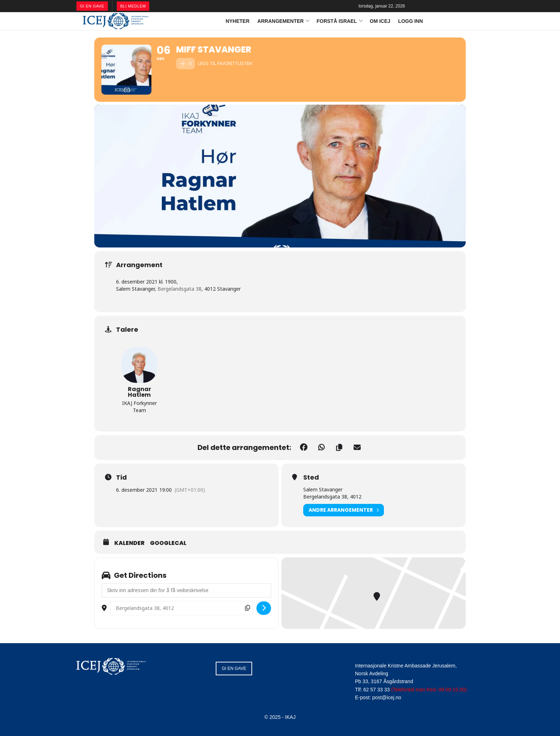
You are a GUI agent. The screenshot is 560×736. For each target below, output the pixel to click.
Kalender (129, 543)
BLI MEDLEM (133, 6)
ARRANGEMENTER (281, 21)
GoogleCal (168, 543)
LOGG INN (411, 21)
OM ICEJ (380, 21)
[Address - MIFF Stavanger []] (186, 590)
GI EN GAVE (92, 6)
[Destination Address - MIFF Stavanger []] (182, 608)
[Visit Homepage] (116, 21)
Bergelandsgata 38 (179, 289)
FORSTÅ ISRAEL (337, 21)
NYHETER (238, 21)
